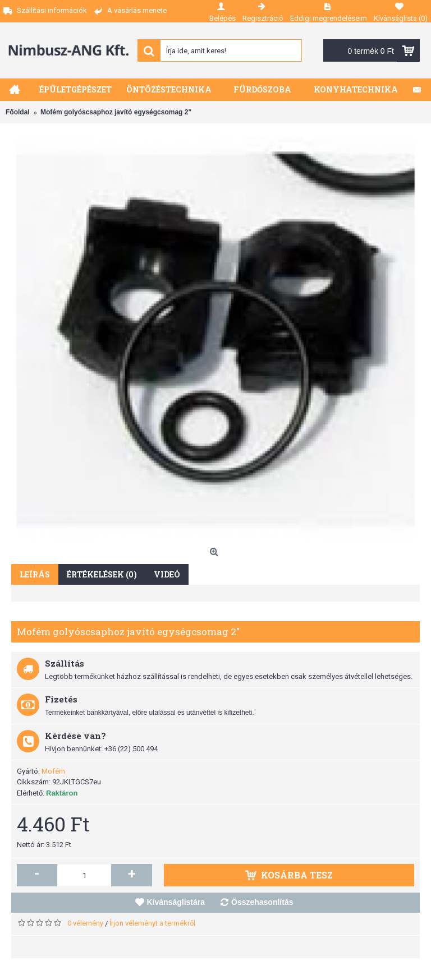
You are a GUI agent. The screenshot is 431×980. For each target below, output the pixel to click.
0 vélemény (85, 923)
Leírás (35, 574)
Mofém (53, 771)
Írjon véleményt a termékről (152, 923)
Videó (167, 574)
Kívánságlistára (176, 902)
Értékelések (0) (102, 574)
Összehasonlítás (262, 902)
